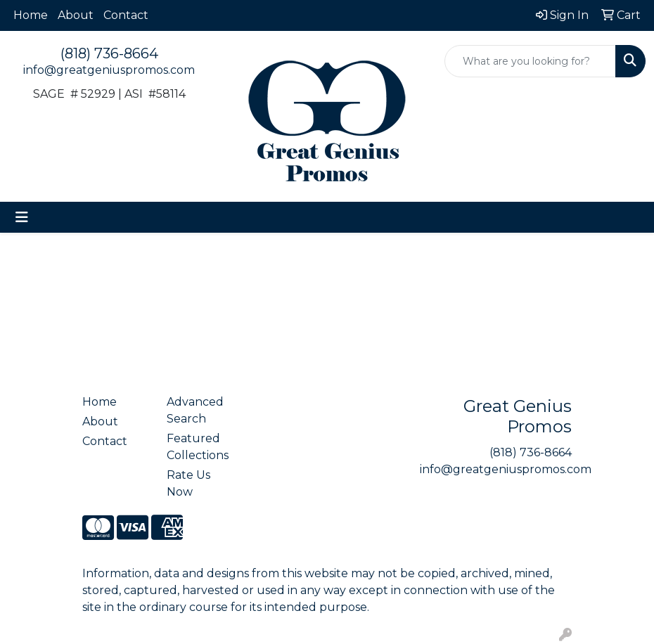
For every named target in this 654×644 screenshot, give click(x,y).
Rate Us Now (188, 483)
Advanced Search (195, 410)
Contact (126, 15)
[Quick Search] (530, 61)
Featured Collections (198, 447)
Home (31, 15)
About (76, 15)
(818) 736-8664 (109, 53)
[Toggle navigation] (22, 217)
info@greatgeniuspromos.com (109, 70)
